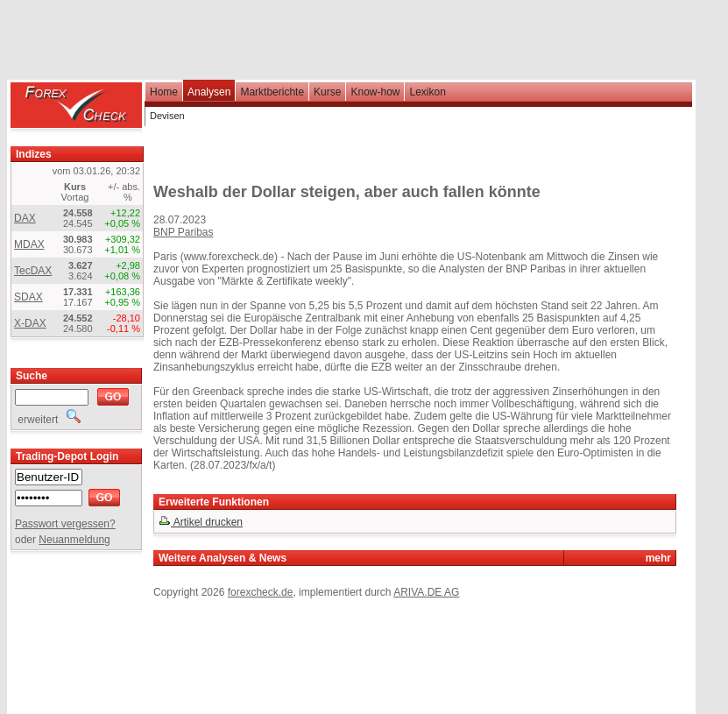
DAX (25, 218)
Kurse (327, 92)
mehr (658, 558)
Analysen (209, 92)
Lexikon (427, 92)
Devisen (167, 116)
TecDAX (33, 271)
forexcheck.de (261, 592)
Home (164, 92)
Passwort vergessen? (65, 524)
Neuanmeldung (74, 540)
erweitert (48, 420)
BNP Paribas (183, 232)
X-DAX (30, 323)
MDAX (29, 244)
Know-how (375, 92)
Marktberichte (272, 92)
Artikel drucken (201, 522)
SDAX (28, 297)
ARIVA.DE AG (426, 592)
